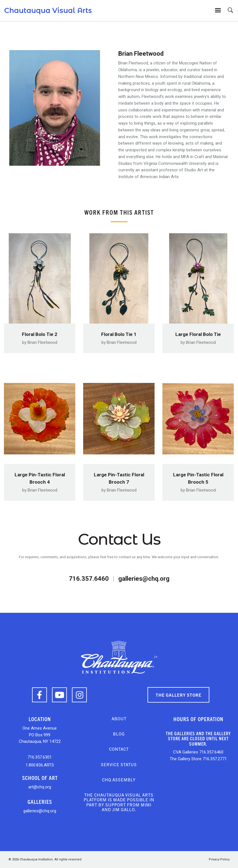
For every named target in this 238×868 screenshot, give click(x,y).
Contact (119, 749)
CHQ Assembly (119, 780)
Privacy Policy (219, 859)
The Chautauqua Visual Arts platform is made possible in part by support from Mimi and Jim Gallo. (119, 802)
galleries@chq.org (144, 579)
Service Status (119, 764)
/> (119, 657)
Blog (119, 734)
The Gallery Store (179, 695)
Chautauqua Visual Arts (48, 10)
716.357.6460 (89, 579)
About (119, 718)
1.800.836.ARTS (40, 765)
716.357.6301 (40, 757)
